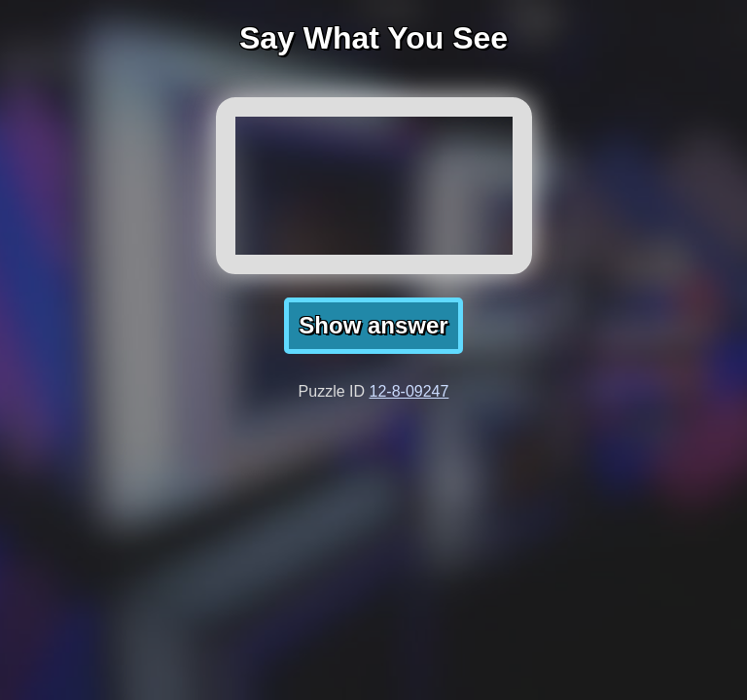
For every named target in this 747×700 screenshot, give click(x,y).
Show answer (373, 325)
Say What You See (373, 38)
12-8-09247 (409, 391)
